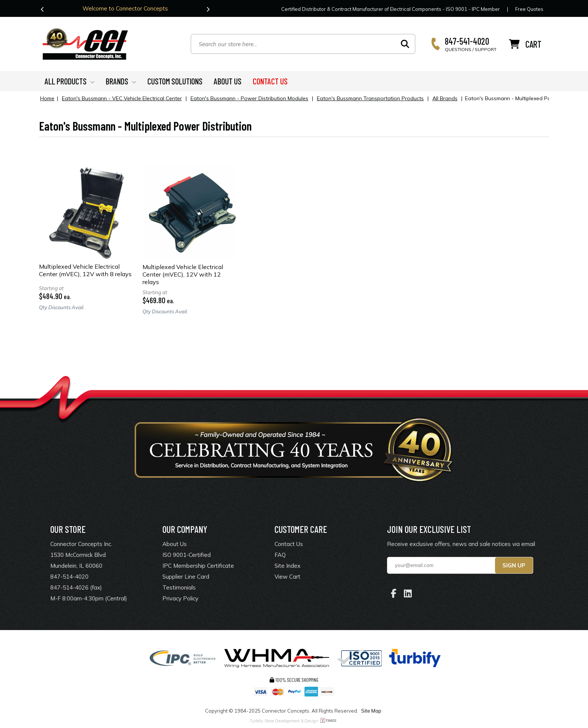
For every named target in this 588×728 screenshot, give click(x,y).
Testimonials (179, 587)
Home (47, 98)
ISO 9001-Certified (187, 555)
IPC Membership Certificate (198, 566)
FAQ (280, 555)
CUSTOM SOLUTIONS (175, 81)
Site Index (287, 566)
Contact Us (289, 544)
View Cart (287, 577)
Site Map (371, 711)
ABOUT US (228, 81)
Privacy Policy (180, 598)
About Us (175, 544)
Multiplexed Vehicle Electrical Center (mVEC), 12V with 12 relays (183, 274)
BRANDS (121, 81)
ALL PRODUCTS (70, 81)
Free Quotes (529, 9)
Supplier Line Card (186, 577)
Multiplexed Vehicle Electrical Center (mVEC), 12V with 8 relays (85, 270)
